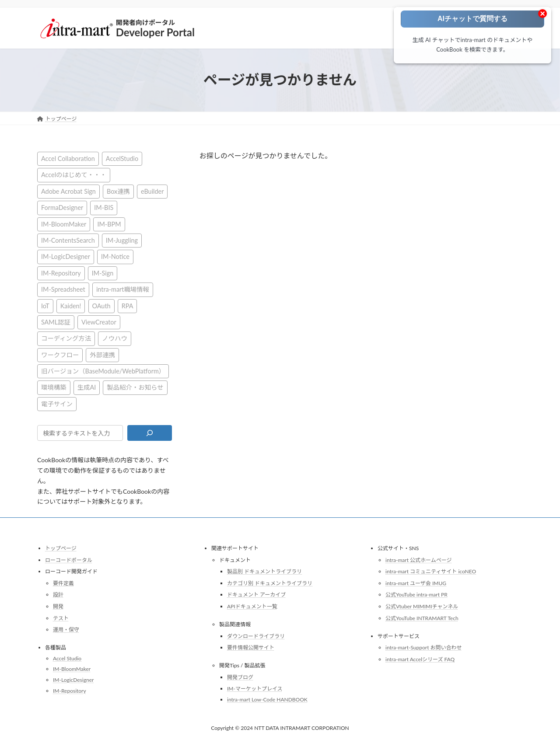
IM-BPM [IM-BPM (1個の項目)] (109, 224)
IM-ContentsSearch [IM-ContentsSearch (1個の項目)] (68, 240)
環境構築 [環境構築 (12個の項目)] (54, 387)
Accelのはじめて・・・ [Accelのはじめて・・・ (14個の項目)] (74, 175)
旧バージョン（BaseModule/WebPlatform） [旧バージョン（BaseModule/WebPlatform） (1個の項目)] (103, 371)
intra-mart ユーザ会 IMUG (416, 583)
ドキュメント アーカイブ (256, 595)
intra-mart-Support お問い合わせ (424, 647)
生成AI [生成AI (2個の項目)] (87, 387)
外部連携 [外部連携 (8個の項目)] (102, 354)
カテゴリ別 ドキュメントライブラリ (270, 583)
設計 (58, 595)
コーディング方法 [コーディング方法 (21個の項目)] (66, 338)
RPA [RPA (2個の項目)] (128, 305)
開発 (58, 606)
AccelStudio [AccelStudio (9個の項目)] (122, 159)
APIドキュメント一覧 (252, 606)
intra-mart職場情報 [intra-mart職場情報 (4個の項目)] (123, 289)
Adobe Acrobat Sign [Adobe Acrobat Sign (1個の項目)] (68, 191)
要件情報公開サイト (251, 647)
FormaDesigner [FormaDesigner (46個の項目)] (62, 208)
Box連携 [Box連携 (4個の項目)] (118, 191)
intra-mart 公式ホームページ (418, 560)
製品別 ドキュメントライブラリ (264, 571)
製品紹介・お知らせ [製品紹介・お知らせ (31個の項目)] (135, 387)
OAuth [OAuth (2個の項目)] (101, 305)
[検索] (149, 433)
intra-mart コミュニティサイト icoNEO (431, 571)
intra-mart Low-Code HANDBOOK (267, 699)
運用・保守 (66, 630)
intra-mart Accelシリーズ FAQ (420, 659)
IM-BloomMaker (72, 669)
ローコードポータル (69, 560)
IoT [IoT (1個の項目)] (45, 305)
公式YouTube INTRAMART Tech (422, 618)
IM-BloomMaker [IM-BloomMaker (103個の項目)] (64, 224)
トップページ (61, 548)
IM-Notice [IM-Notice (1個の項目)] (115, 256)
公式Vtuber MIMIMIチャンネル (422, 606)
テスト (61, 618)
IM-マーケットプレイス (255, 689)
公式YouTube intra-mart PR (416, 595)
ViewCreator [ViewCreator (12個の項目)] (99, 322)
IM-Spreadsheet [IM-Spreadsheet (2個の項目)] (63, 289)
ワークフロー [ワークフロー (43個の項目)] (60, 354)
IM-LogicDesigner (73, 680)
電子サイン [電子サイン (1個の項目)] (57, 403)
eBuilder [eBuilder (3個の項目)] (152, 191)
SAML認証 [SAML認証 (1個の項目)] (56, 322)
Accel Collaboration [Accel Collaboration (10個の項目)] (68, 159)
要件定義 (63, 583)
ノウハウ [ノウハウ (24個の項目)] (115, 338)
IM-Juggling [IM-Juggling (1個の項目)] (122, 240)
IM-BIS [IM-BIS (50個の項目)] (104, 208)
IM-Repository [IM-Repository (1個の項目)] (61, 273)
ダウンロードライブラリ (256, 636)
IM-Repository (70, 690)
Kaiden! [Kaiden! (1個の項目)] (71, 305)
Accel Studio (67, 658)
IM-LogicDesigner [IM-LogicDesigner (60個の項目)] (66, 256)
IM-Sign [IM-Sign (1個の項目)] (103, 273)
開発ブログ (240, 677)
